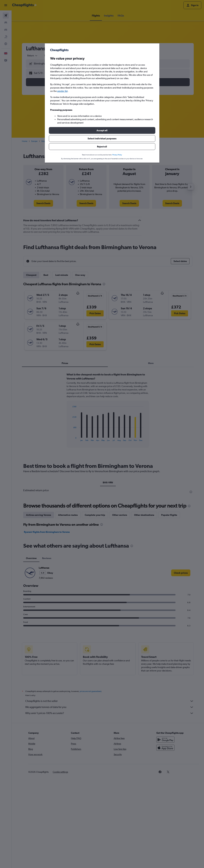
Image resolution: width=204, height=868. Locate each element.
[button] (102, 130)
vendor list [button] (62, 91)
